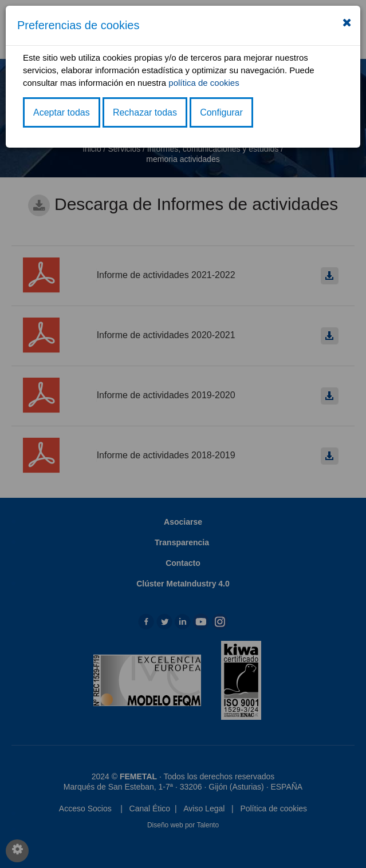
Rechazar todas (145, 112)
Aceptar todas (62, 112)
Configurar (221, 112)
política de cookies (204, 83)
